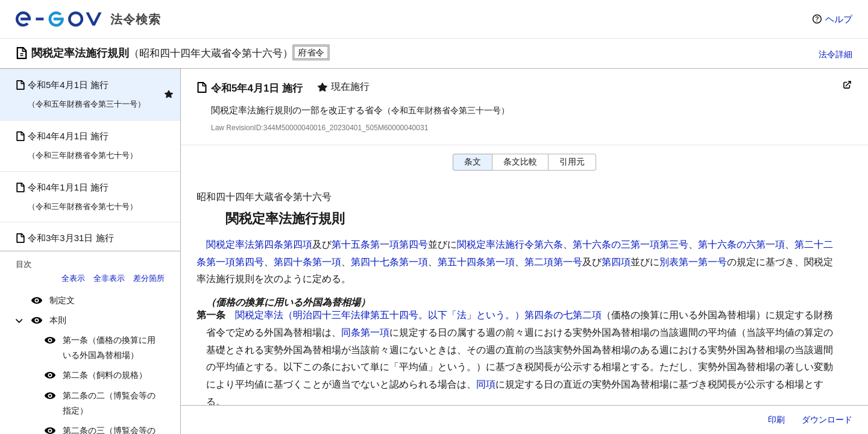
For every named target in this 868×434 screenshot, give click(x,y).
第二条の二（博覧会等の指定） (109, 403)
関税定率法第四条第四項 (259, 244)
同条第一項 (365, 332)
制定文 (62, 300)
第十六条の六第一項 (741, 244)
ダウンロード (827, 420)
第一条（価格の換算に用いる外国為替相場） (109, 348)
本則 (58, 320)
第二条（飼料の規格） (105, 375)
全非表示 (109, 278)
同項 (486, 384)
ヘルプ (839, 19)
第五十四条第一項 (476, 262)
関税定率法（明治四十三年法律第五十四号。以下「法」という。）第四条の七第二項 (418, 315)
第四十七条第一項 (389, 262)
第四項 (616, 262)
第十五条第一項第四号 (380, 244)
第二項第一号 (553, 262)
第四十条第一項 (307, 262)
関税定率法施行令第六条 (510, 244)
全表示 (73, 278)
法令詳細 (835, 54)
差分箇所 (149, 278)
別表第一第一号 (693, 262)
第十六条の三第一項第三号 (631, 244)
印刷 (776, 420)
